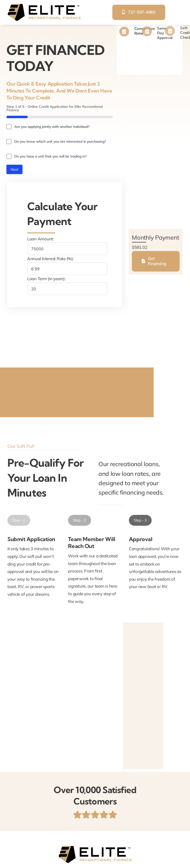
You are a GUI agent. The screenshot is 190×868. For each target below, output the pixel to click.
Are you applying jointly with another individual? (52, 127)
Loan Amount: (41, 239)
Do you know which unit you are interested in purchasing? (60, 141)
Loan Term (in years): (46, 279)
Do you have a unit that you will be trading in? (50, 156)
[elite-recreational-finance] (44, 6)
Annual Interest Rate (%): (50, 259)
